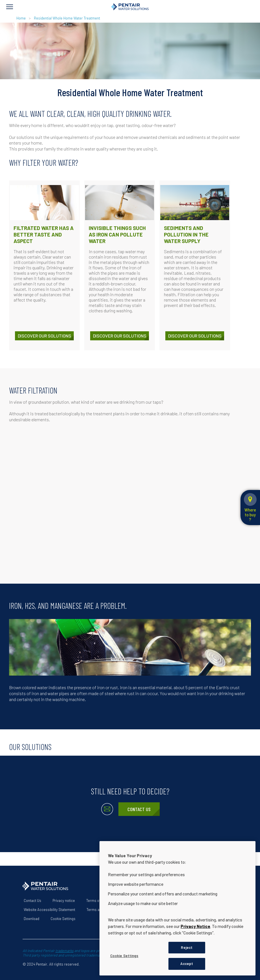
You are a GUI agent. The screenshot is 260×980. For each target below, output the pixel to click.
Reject (187, 947)
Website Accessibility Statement (49, 910)
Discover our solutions (45, 336)
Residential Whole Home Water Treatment (67, 18)
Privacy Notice (195, 926)
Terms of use (97, 901)
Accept (187, 964)
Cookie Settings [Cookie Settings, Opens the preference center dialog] (124, 956)
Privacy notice (64, 901)
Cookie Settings (63, 919)
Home (21, 18)
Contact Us (139, 809)
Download (32, 919)
